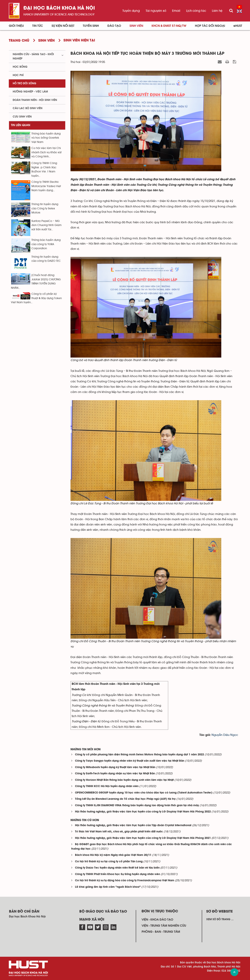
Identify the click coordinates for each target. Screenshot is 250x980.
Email (176, 11)
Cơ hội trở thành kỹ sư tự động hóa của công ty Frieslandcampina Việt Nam (125, 881)
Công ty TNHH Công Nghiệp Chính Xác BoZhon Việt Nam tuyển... (44, 169)
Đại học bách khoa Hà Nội (59, 8)
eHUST (238, 26)
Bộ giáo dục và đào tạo (103, 912)
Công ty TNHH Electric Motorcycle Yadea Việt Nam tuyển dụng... (46, 186)
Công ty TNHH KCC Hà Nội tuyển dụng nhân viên (107, 786)
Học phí (18, 75)
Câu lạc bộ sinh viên (28, 108)
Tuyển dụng (131, 11)
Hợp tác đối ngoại (210, 26)
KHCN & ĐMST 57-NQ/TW (169, 26)
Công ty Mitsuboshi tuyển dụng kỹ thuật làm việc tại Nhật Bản (115, 767)
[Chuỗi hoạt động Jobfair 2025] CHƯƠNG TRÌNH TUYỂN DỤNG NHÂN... (36, 282)
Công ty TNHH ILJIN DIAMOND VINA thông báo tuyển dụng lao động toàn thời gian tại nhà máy (137, 806)
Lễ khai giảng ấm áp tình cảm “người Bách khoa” (108, 887)
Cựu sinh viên (22, 117)
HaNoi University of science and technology (59, 14)
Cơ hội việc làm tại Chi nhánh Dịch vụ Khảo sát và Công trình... (46, 152)
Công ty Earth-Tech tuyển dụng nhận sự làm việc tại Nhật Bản (115, 774)
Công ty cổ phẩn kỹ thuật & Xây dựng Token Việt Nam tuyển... (36, 298)
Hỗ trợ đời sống (25, 83)
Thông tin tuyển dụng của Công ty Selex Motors (45, 208)
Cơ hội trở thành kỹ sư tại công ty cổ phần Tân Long (109, 862)
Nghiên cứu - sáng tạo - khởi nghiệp (33, 56)
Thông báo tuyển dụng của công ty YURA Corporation (46, 244)
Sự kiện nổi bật (63, 26)
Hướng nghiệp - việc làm (30, 92)
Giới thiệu (16, 26)
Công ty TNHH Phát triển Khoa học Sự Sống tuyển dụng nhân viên (117, 874)
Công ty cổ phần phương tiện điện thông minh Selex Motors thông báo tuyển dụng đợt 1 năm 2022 (139, 755)
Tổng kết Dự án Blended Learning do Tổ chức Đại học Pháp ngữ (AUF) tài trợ (125, 799)
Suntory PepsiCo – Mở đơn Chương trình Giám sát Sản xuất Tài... (46, 225)
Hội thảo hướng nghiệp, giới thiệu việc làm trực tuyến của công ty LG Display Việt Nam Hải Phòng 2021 (143, 838)
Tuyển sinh (91, 26)
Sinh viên (136, 26)
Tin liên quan (21, 125)
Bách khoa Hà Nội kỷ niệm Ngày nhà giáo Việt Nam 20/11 (113, 855)
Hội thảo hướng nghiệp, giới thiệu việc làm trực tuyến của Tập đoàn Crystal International (133, 825)
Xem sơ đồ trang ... (220, 919)
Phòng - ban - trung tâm (161, 932)
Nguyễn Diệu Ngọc (225, 735)
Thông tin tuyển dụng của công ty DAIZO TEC (46, 259)
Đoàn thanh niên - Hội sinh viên (35, 100)
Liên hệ (217, 11)
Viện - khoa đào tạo (157, 920)
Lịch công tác (196, 11)
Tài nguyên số (156, 11)
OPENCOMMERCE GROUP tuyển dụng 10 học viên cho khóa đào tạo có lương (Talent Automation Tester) (144, 793)
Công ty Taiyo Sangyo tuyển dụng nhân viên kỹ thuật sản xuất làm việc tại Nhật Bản (130, 761)
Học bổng (20, 67)
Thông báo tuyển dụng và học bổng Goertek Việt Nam (46, 138)
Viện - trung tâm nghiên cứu (164, 926)
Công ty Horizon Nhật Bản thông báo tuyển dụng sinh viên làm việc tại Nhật (124, 780)
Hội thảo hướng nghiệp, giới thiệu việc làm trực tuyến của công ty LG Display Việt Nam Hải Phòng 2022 (143, 812)
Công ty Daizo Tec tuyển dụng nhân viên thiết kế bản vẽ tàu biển (117, 868)
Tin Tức (38, 26)
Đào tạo (114, 26)
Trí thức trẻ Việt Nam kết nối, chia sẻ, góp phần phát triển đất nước (119, 832)
